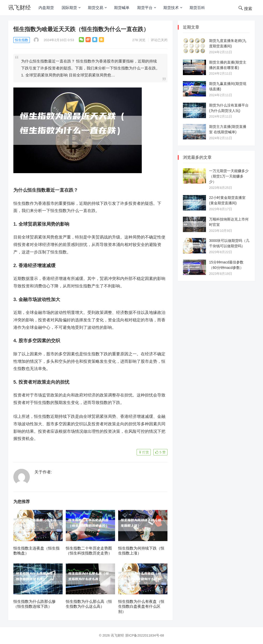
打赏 (146, 452)
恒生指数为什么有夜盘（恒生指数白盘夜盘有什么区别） (141, 606)
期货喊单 (122, 8)
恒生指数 (22, 40)
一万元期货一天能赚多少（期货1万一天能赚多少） (229, 176)
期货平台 (145, 8)
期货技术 (171, 8)
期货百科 (197, 8)
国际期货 (69, 8)
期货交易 (96, 8)
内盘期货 (46, 8)
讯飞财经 (20, 8)
